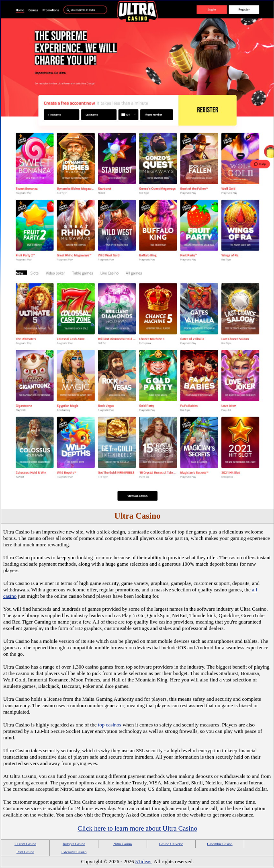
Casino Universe (171, 844)
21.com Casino (25, 844)
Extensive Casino (74, 852)
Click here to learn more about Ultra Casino (137, 828)
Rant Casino (25, 852)
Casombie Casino (220, 844)
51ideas (143, 861)
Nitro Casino (123, 844)
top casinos (110, 725)
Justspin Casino (74, 844)
